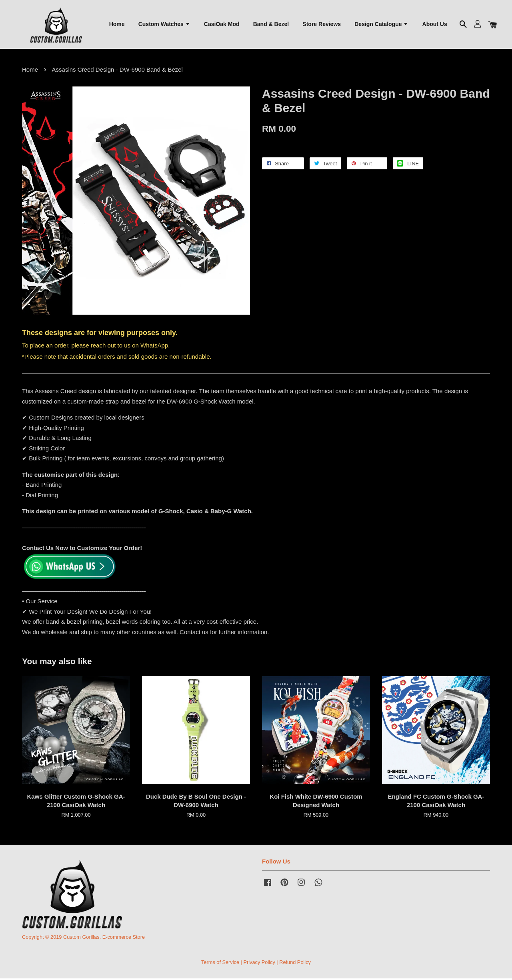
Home (117, 24)
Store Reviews (322, 24)
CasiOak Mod (222, 24)
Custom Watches (164, 24)
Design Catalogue (381, 24)
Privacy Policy (259, 963)
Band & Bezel (271, 24)
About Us (435, 24)
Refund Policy (295, 963)
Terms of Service (220, 963)
